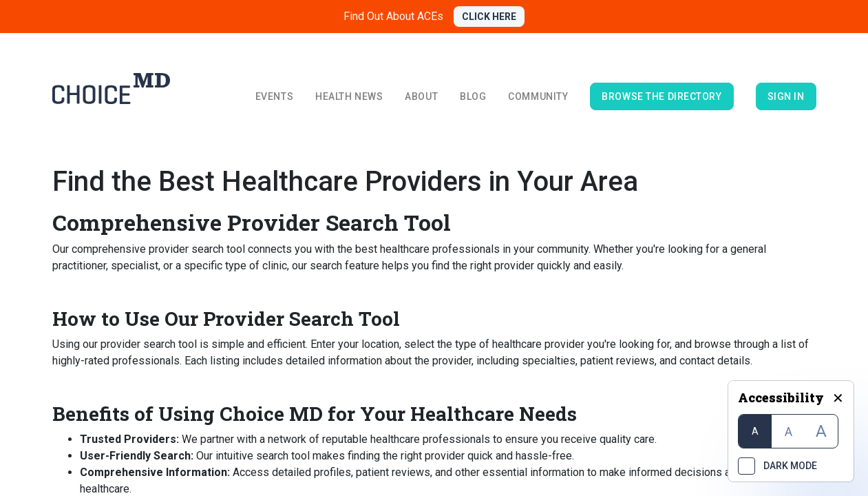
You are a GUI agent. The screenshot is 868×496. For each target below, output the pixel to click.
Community (538, 96)
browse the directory (661, 96)
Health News (349, 96)
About (421, 96)
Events (274, 96)
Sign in (786, 96)
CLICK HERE (489, 17)
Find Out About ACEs (393, 16)
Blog (473, 96)
